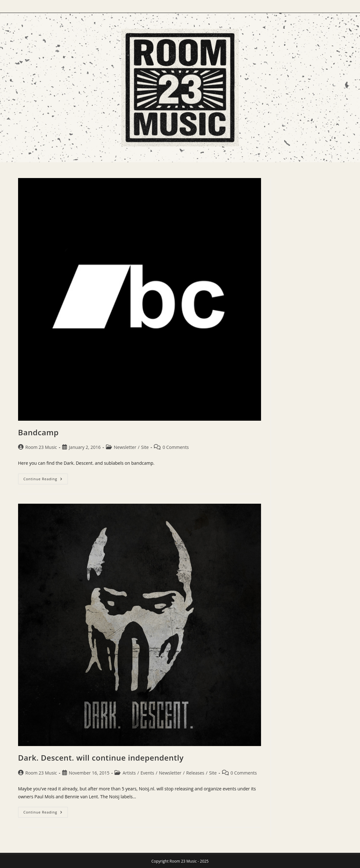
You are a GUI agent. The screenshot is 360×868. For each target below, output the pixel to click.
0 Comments (176, 447)
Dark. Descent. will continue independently (101, 758)
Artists (129, 773)
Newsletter (125, 447)
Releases (195, 773)
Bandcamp (38, 432)
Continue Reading (46, 479)
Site (145, 447)
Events (147, 773)
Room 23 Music (41, 447)
